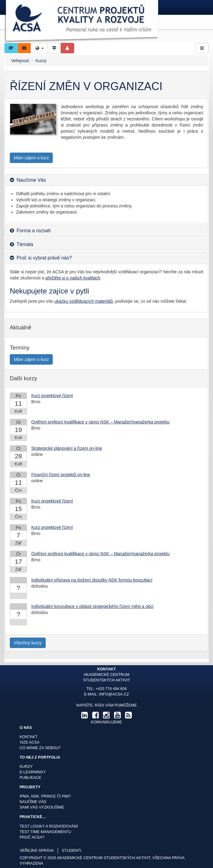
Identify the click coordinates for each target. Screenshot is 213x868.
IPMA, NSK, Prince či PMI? (45, 796)
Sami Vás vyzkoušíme (42, 807)
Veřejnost (20, 61)
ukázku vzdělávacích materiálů (84, 301)
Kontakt (29, 737)
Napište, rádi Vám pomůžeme (106, 705)
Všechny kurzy (28, 643)
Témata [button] (25, 244)
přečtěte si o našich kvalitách (73, 278)
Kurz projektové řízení (52, 396)
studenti (72, 851)
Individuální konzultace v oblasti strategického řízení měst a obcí (92, 606)
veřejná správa (37, 851)
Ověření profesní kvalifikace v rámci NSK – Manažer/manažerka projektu (100, 422)
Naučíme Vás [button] (31, 180)
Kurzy (41, 61)
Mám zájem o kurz (31, 158)
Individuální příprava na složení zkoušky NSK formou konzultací (92, 580)
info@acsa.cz (114, 694)
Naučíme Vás (33, 802)
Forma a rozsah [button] (34, 231)
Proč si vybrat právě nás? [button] (44, 258)
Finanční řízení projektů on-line (61, 475)
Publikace (30, 778)
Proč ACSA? (32, 837)
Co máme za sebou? (40, 748)
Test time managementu (45, 832)
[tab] (106, 180)
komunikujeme (106, 722)
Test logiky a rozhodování (49, 826)
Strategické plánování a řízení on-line (67, 448)
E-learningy (33, 772)
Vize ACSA (30, 742)
